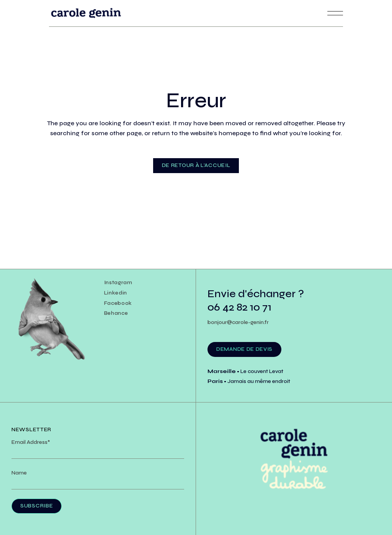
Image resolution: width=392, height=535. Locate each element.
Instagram (118, 282)
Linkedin (116, 293)
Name (19, 473)
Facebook (118, 303)
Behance (116, 313)
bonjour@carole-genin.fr (238, 322)
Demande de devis (244, 349)
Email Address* (31, 442)
